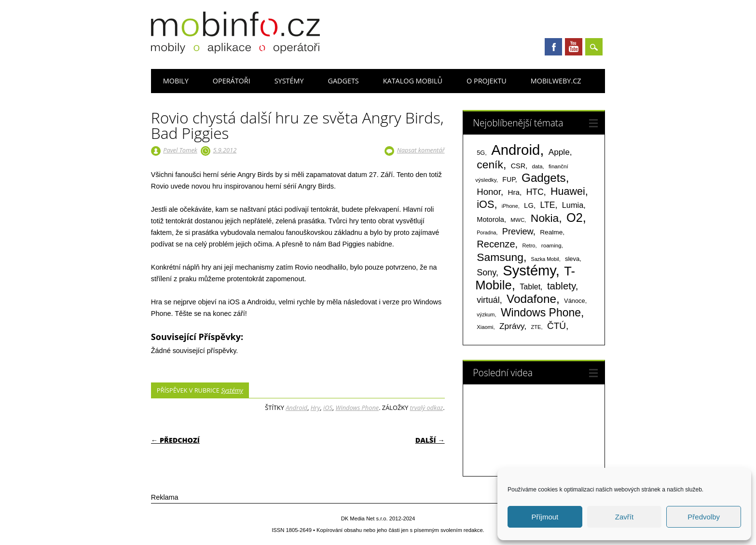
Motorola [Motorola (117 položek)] (490, 219)
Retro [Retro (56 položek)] (529, 245)
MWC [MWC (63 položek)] (517, 220)
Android (296, 408)
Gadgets (343, 81)
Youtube (574, 47)
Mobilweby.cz (556, 81)
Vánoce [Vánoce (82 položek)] (575, 301)
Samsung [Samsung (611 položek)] (500, 257)
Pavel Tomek (180, 150)
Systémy (289, 81)
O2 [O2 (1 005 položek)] (575, 218)
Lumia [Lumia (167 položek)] (573, 205)
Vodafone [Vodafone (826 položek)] (531, 299)
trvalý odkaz (427, 408)
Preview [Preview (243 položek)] (518, 231)
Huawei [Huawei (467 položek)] (568, 191)
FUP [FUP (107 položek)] (509, 179)
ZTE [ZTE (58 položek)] (536, 327)
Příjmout (545, 517)
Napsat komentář (421, 150)
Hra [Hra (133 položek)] (514, 192)
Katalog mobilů (413, 81)
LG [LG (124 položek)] (529, 205)
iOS (328, 408)
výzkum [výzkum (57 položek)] (486, 314)
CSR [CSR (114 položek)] (518, 166)
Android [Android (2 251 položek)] (515, 150)
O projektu (487, 81)
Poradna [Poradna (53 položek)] (486, 232)
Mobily (176, 81)
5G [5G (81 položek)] (481, 153)
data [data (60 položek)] (537, 166)
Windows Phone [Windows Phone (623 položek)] (541, 313)
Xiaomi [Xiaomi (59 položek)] (485, 327)
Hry (316, 408)
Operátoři (232, 81)
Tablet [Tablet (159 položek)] (530, 286)
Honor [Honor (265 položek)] (489, 192)
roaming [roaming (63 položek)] (551, 245)
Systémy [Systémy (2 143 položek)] (529, 271)
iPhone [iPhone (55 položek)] (510, 206)
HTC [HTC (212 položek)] (535, 192)
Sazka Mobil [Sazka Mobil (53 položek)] (545, 259)
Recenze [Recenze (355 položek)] (496, 244)
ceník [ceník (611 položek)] (490, 164)
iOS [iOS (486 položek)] (485, 204)
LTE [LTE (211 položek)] (548, 205)
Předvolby (704, 517)
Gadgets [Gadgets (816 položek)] (544, 178)
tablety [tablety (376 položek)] (561, 286)
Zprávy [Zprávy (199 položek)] (512, 326)
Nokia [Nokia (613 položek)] (545, 218)
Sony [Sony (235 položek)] (486, 272)
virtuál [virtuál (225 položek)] (488, 300)
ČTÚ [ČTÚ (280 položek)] (557, 326)
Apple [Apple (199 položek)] (559, 152)
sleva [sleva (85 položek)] (572, 259)
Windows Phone (357, 408)
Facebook (553, 47)
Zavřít (624, 517)
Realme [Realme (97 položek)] (551, 232)
